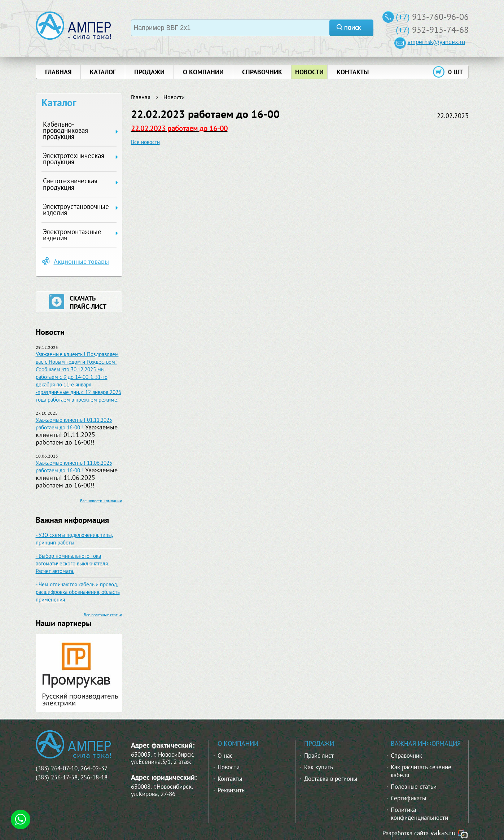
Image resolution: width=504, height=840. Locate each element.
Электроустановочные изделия (76, 209)
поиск (353, 28)
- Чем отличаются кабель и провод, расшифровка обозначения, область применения (78, 592)
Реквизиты (232, 790)
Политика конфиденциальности (419, 814)
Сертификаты (408, 798)
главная (58, 72)
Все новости (145, 142)
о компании (203, 72)
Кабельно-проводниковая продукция (65, 130)
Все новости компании (101, 501)
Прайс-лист (319, 756)
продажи (149, 72)
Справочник (406, 756)
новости (309, 72)
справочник (262, 72)
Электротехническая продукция (74, 159)
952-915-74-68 (440, 30)
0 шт (455, 72)
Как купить (319, 767)
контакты (353, 72)
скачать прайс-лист (88, 302)
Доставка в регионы (331, 779)
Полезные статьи (414, 787)
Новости (174, 97)
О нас (225, 756)
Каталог (103, 72)
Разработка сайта (406, 833)
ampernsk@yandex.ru (436, 42)
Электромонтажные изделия (72, 235)
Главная (141, 97)
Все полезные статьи (103, 615)
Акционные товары (81, 261)
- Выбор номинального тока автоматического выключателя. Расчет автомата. (72, 563)
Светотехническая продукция (70, 184)
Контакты (230, 779)
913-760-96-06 (440, 17)
